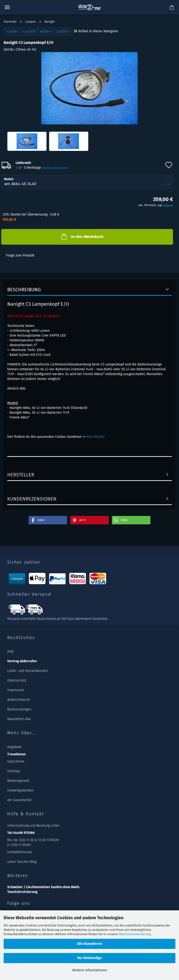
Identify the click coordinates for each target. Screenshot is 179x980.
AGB (10, 652)
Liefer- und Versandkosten (28, 671)
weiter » (46, 31)
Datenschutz (17, 680)
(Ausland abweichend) (55, 168)
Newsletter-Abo (19, 719)
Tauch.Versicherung (22, 892)
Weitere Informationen (90, 970)
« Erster (12, 31)
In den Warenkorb (82, 236)
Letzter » (64, 31)
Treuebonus (16, 754)
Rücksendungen (19, 709)
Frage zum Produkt (20, 255)
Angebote (14, 747)
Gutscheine (16, 761)
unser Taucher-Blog (22, 862)
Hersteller (21, 475)
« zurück (29, 31)
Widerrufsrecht (19, 700)
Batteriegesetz (18, 781)
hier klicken (96, 437)
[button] (48, 520)
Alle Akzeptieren (89, 944)
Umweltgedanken (20, 790)
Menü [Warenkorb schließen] (7, 7)
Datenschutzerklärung (135, 934)
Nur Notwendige (89, 958)
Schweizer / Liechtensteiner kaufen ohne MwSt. (44, 887)
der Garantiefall (19, 800)
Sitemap (14, 771)
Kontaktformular (20, 852)
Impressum (16, 690)
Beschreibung (24, 290)
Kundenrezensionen (32, 499)
